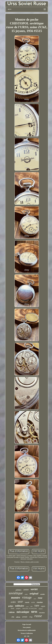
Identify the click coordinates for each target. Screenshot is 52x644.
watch (27, 607)
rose (40, 598)
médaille (43, 594)
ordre (13, 602)
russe (38, 616)
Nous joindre (27, 627)
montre (16, 598)
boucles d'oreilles (30, 609)
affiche (18, 617)
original (34, 594)
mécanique (23, 612)
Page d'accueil (27, 624)
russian (40, 602)
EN (25, 636)
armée (25, 617)
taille (35, 599)
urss (34, 612)
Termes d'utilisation (27, 633)
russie (27, 602)
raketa (12, 612)
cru (13, 617)
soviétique (16, 593)
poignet (18, 608)
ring (31, 617)
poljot (11, 606)
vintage (27, 597)
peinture (19, 590)
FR (28, 636)
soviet (34, 589)
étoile (13, 608)
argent (43, 606)
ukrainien (42, 613)
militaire (20, 606)
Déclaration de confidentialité (27, 630)
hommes (41, 609)
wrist (33, 602)
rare (37, 605)
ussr (20, 601)
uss (31, 606)
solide (26, 594)
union (26, 590)
